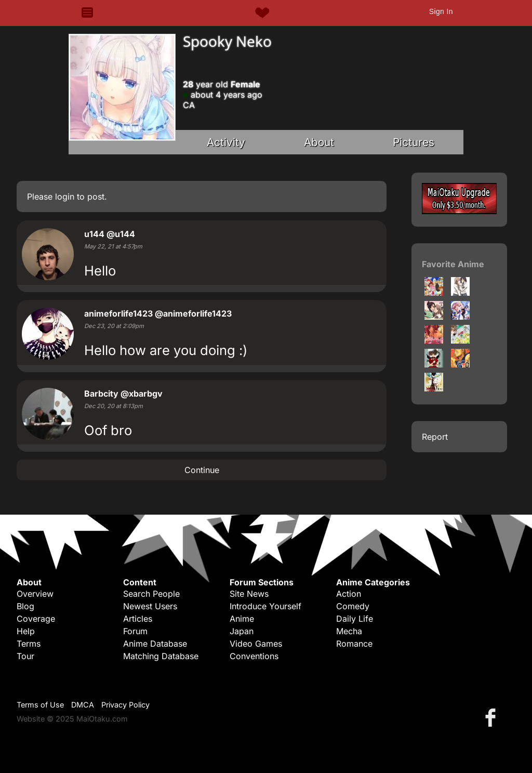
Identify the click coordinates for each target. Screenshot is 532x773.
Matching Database (161, 656)
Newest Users (150, 606)
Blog (25, 606)
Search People (151, 594)
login (65, 196)
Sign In (441, 11)
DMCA (83, 705)
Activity (226, 142)
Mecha (349, 631)
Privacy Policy (125, 705)
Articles (138, 619)
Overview (35, 594)
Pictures (414, 142)
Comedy (353, 606)
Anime (242, 619)
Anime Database (155, 644)
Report (435, 437)
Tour (25, 656)
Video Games (256, 644)
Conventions (254, 656)
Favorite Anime (453, 264)
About (319, 142)
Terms (29, 644)
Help (26, 631)
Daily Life (355, 619)
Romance (354, 644)
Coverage (36, 619)
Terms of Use (40, 705)
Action (349, 594)
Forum (135, 631)
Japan (242, 631)
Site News (249, 594)
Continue (202, 470)
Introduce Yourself (265, 606)
